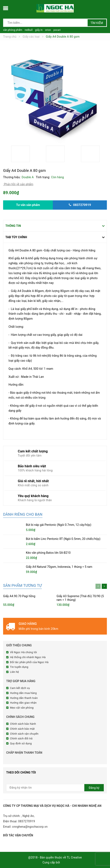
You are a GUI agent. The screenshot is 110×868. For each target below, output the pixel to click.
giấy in (39, 30)
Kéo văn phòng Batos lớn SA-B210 (48, 553)
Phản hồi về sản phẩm (18, 184)
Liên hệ (14, 672)
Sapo (64, 862)
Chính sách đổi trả (21, 738)
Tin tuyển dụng (19, 667)
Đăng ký (94, 788)
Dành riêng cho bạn (23, 514)
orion (48, 30)
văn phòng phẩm (13, 30)
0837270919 (27, 821)
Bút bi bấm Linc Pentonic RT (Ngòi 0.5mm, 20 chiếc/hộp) (63, 539)
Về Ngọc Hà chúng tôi (23, 652)
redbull (29, 30)
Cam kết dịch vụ (20, 688)
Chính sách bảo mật (22, 729)
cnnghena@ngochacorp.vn (30, 827)
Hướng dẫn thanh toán (24, 698)
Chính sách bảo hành (23, 724)
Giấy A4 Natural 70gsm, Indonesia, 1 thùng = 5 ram (59, 567)
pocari (57, 30)
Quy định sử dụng (21, 743)
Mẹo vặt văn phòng (22, 708)
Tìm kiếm (97, 23)
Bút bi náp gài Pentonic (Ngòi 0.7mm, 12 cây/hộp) (59, 525)
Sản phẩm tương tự (22, 585)
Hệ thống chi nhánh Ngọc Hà (28, 657)
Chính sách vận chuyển (24, 734)
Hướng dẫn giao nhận (23, 703)
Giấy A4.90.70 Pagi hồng (19, 596)
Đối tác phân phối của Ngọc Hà (29, 662)
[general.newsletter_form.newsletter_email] (55, 788)
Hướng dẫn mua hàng (23, 693)
